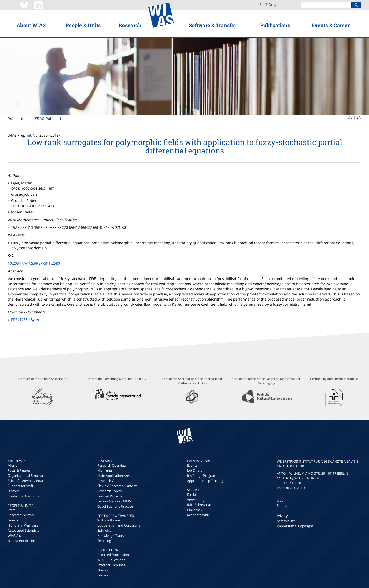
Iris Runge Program (202, 476)
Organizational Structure (26, 476)
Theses (103, 570)
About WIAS (31, 25)
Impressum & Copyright (295, 526)
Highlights (105, 470)
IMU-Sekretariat (199, 505)
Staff (11, 510)
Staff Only (268, 4)
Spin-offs (104, 530)
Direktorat (195, 494)
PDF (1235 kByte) (25, 320)
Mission (14, 465)
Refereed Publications (114, 555)
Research (130, 25)
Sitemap (283, 506)
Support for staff (20, 486)
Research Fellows (21, 515)
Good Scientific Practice (115, 506)
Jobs (280, 500)
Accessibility (286, 521)
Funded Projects (110, 496)
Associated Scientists (23, 530)
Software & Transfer (213, 25)
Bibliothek (195, 510)
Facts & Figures (19, 470)
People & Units (83, 25)
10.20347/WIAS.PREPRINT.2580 (34, 263)
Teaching (104, 541)
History (13, 491)
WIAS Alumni (17, 535)
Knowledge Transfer (112, 535)
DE (350, 117)
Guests (13, 520)
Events (192, 465)
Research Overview (112, 465)
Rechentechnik (198, 515)
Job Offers (195, 470)
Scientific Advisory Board (27, 481)
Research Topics (110, 491)
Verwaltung (196, 500)
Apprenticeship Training (205, 481)
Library (103, 575)
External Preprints (111, 565)
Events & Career (330, 25)
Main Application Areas (115, 476)
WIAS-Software (109, 520)
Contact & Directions (23, 496)
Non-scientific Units (23, 541)
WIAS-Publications (51, 118)
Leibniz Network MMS (114, 501)
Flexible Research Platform (117, 486)
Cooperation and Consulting (119, 525)
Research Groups (110, 481)
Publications (275, 25)
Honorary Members (23, 525)
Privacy (282, 516)
